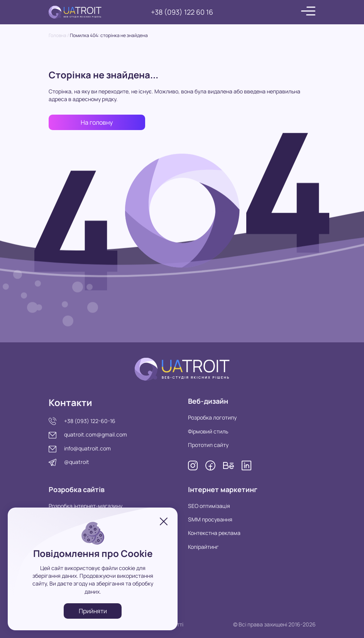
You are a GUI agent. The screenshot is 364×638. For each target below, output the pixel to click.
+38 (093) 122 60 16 (182, 12)
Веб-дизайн (208, 401)
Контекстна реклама (214, 533)
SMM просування (210, 519)
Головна (58, 35)
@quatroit (77, 462)
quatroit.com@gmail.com (96, 434)
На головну (97, 122)
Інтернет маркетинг (223, 489)
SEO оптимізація (209, 506)
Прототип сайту (208, 445)
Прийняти (93, 611)
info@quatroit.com (87, 448)
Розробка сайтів (77, 489)
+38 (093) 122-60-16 (90, 421)
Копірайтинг (203, 547)
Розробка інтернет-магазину (85, 506)
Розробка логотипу (212, 417)
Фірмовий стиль (208, 431)
